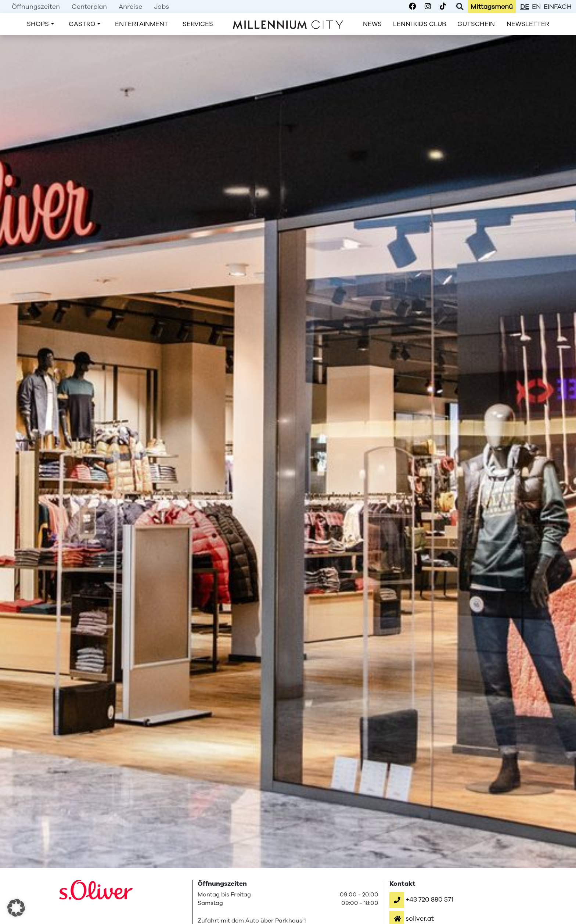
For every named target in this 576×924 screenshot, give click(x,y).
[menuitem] (36, 7)
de (525, 7)
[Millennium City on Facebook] (412, 7)
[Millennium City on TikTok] (443, 7)
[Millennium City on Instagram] (428, 7)
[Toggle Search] (460, 7)
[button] (421, 899)
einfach (558, 7)
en (536, 7)
